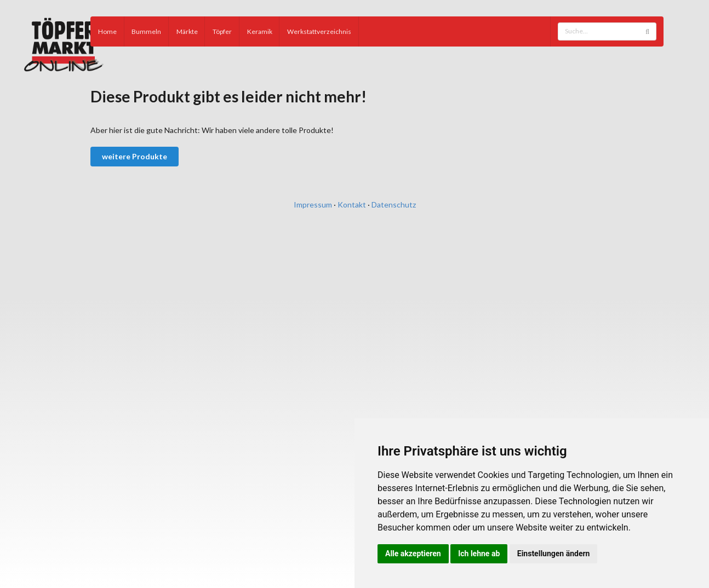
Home (107, 31)
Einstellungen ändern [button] (554, 554)
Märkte (187, 31)
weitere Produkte (135, 156)
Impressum (313, 204)
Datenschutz (394, 204)
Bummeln (146, 31)
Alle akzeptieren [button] (413, 554)
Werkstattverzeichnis (319, 31)
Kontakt (352, 204)
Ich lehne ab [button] (479, 554)
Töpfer (222, 31)
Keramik (260, 31)
